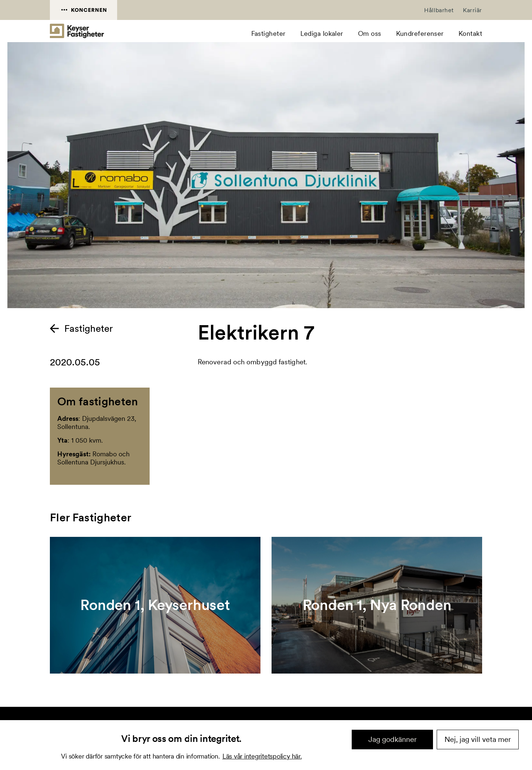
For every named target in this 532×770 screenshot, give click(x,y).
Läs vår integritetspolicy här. (262, 756)
